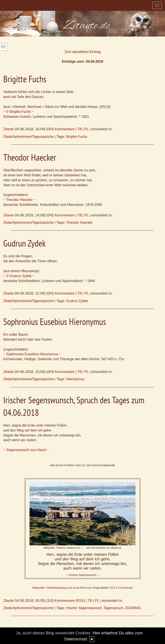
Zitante (9, 129)
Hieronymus (75, 379)
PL (86, 129)
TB (79, 129)
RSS (80, 601)
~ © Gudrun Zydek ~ (19, 276)
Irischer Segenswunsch (84, 608)
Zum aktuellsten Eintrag (82, 52)
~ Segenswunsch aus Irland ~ (26, 450)
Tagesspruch (113, 608)
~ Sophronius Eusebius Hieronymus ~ (32, 354)
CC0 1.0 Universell (121, 588)
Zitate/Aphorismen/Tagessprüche (28, 137)
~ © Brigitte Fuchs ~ (19, 112)
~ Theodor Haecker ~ (19, 200)
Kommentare (65, 129)
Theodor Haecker (79, 223)
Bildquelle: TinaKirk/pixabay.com (53, 588)
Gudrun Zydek (77, 301)
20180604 (133, 608)
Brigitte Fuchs (77, 137)
